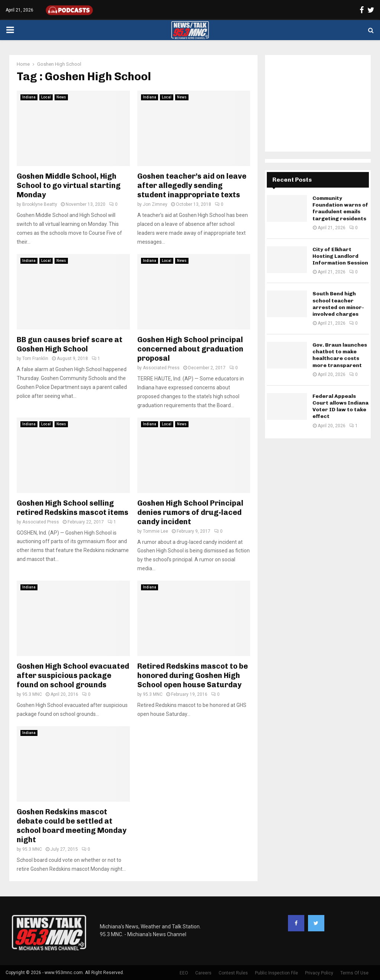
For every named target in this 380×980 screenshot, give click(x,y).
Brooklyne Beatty (40, 204)
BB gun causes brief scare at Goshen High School (70, 344)
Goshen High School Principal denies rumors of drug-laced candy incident (190, 512)
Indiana (29, 97)
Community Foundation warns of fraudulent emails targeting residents (340, 208)
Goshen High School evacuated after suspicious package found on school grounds (73, 675)
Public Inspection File (276, 973)
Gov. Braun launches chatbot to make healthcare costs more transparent (340, 355)
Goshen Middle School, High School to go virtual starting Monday (69, 185)
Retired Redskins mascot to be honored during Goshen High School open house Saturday (193, 675)
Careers (203, 973)
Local (46, 97)
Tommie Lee (155, 531)
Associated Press (161, 368)
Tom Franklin (35, 358)
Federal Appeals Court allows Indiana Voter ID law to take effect (340, 406)
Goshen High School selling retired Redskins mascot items (73, 508)
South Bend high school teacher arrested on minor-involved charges (338, 304)
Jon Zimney (155, 204)
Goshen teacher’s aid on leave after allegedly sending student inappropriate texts (192, 185)
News (61, 97)
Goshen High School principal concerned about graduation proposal (190, 349)
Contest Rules (233, 973)
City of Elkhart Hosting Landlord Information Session (340, 256)
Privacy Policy (319, 973)
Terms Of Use (354, 973)
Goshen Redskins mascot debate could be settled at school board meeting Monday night (72, 826)
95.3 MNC (32, 694)
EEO (184, 973)
